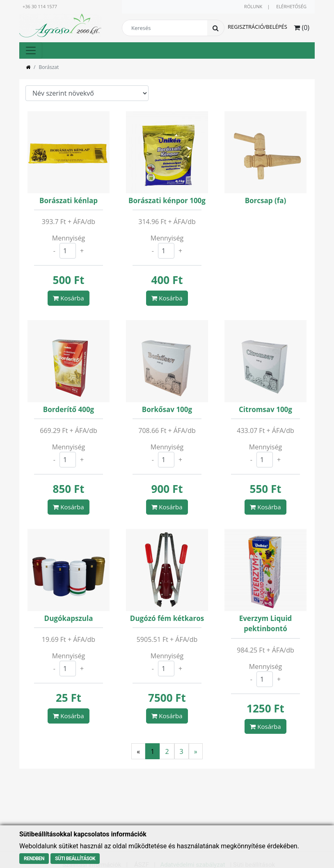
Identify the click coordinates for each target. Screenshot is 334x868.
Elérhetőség (291, 6)
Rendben (34, 859)
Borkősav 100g (167, 409)
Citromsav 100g (265, 409)
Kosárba (68, 298)
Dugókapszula (69, 618)
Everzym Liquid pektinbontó (266, 624)
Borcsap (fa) (266, 200)
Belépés (277, 27)
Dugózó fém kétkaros (167, 618)
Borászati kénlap (69, 200)
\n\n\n (87, 93)
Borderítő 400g (69, 409)
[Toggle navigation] (31, 50)
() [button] (302, 27)
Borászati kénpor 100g (167, 200)
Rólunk (253, 6)
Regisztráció (246, 27)
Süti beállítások (75, 859)
